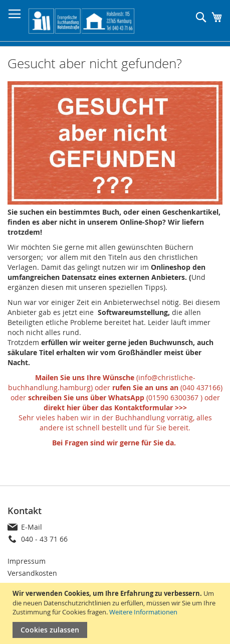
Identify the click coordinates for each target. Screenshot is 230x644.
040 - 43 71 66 (44, 539)
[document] (116, 613)
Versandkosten (32, 573)
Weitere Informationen (143, 612)
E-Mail (32, 527)
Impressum (27, 561)
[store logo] (81, 21)
